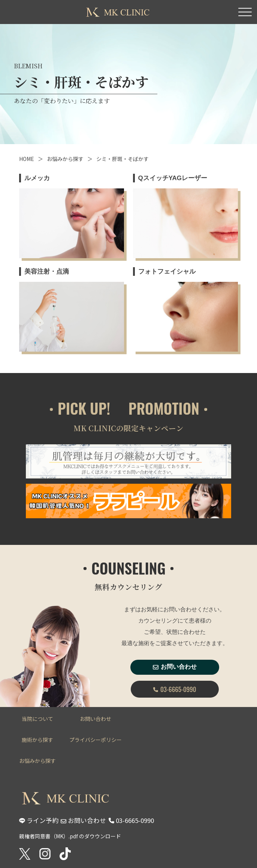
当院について (37, 719)
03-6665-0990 (175, 689)
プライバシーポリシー (96, 740)
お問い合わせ (175, 667)
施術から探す (37, 740)
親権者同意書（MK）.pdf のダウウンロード (70, 836)
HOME (27, 159)
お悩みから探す (65, 159)
